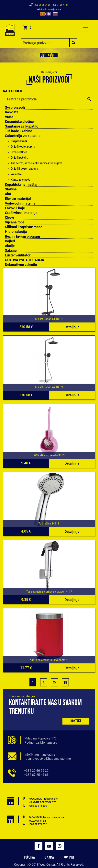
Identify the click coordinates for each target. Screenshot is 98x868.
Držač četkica (19, 152)
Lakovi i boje (15, 208)
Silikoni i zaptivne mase (24, 227)
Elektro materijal (18, 199)
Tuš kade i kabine (18, 131)
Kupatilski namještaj (21, 185)
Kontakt (76, 721)
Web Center (47, 865)
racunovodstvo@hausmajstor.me (48, 759)
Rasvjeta (12, 112)
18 (65, 682)
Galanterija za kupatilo (23, 136)
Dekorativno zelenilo (21, 265)
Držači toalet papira (23, 147)
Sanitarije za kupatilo (22, 126)
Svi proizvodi (15, 107)
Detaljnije (72, 327)
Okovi (9, 218)
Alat (8, 194)
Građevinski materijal (22, 213)
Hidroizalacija (16, 232)
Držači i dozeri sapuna (24, 169)
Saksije (11, 251)
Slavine (11, 189)
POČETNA (29, 857)
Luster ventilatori (18, 255)
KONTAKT (69, 857)
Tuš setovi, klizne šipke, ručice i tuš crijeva (37, 163)
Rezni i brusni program (22, 236)
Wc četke (16, 174)
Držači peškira (20, 158)
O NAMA (49, 857)
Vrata (9, 117)
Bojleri (10, 241)
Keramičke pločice (19, 122)
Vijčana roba (15, 222)
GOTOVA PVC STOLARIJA (24, 260)
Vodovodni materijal (21, 203)
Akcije (10, 246)
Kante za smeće (20, 180)
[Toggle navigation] (85, 28)
